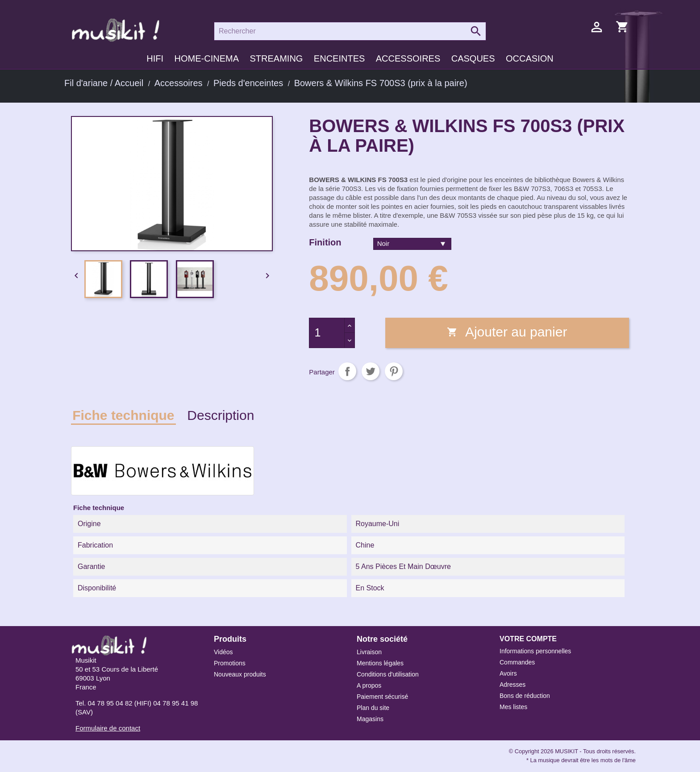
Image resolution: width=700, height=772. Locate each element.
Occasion (530, 58)
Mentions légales (380, 663)
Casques (473, 58)
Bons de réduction (525, 696)
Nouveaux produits (240, 674)
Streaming (276, 58)
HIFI (155, 58)
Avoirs (508, 673)
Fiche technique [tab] (123, 415)
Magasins (370, 719)
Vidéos (223, 652)
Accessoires (408, 58)
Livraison (369, 652)
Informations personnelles (535, 651)
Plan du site (373, 708)
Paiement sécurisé (382, 697)
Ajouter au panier (507, 332)
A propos (369, 685)
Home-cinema (207, 58)
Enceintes (339, 58)
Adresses (512, 685)
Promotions (230, 663)
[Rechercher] (350, 31)
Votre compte (528, 639)
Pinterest (394, 371)
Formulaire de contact (108, 728)
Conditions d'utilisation (388, 674)
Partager (347, 371)
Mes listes (513, 707)
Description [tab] (221, 415)
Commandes (517, 662)
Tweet (371, 371)
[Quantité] (327, 333)
